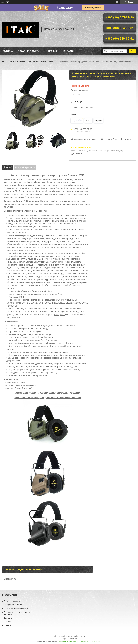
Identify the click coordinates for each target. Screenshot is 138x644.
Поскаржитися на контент (69, 641)
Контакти (68, 51)
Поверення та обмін (13, 605)
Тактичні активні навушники (45, 62)
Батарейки (59, 315)
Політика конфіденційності (16, 608)
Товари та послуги (29, 51)
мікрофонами (54, 191)
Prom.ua (82, 636)
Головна (8, 51)
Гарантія (7, 625)
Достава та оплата (12, 601)
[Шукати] (132, 51)
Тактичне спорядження (20, 62)
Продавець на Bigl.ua (69, 639)
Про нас (53, 51)
